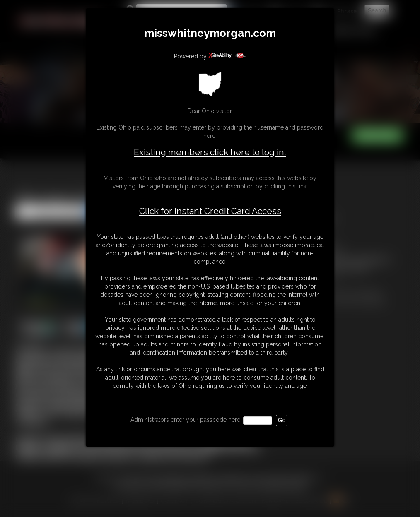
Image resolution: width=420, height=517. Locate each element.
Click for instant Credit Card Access (210, 211)
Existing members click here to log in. (210, 152)
